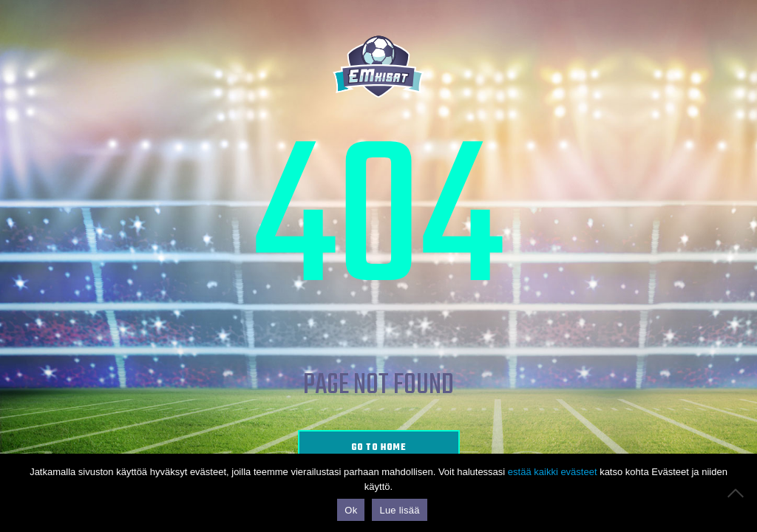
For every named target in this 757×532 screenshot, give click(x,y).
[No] (739, 493)
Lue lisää (399, 510)
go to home (379, 448)
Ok (351, 510)
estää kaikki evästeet (553, 472)
